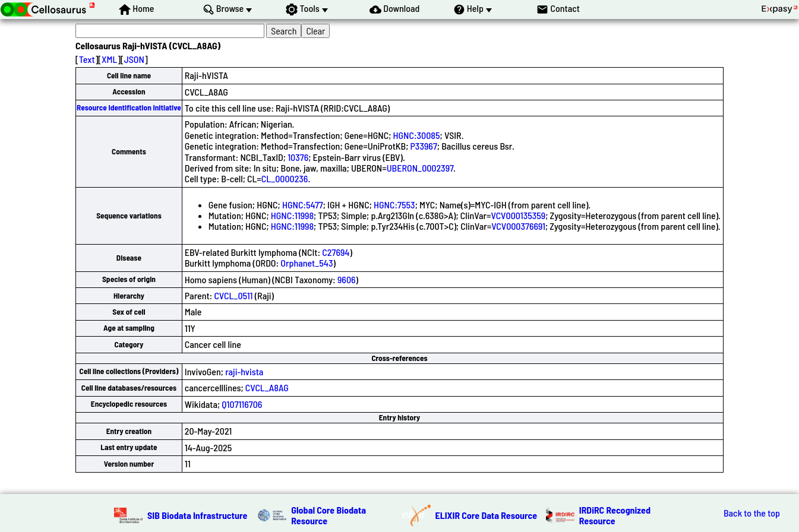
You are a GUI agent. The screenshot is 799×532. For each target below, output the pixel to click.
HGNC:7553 (394, 205)
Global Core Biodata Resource (329, 515)
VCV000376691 (518, 226)
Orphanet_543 (307, 263)
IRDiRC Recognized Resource (615, 515)
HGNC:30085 (417, 135)
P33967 (424, 146)
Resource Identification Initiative (129, 107)
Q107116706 (242, 404)
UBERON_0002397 (420, 168)
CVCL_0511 (233, 295)
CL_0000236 (285, 178)
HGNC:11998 (292, 215)
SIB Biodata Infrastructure (197, 515)
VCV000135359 (519, 215)
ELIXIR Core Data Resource (487, 515)
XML (109, 59)
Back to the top (752, 513)
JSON (134, 59)
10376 (298, 157)
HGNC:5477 (303, 205)
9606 (347, 279)
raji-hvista (244, 371)
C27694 (336, 252)
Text (87, 59)
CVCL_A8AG (267, 387)
